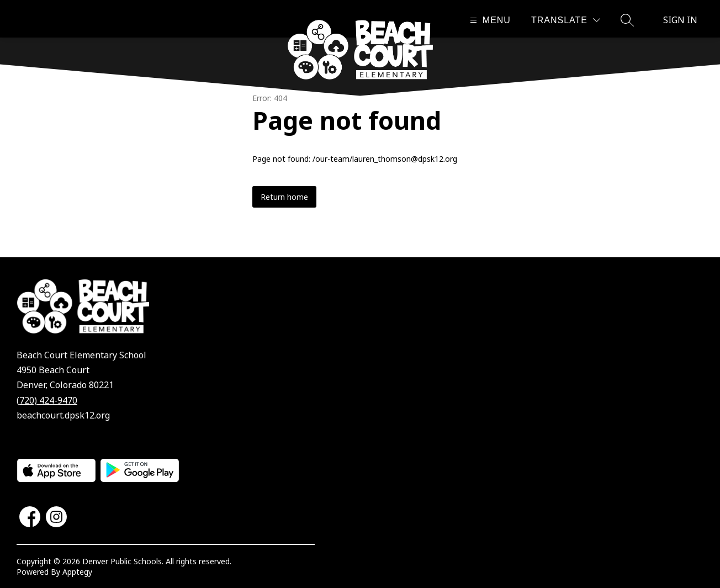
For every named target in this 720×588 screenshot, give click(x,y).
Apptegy (77, 572)
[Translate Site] (566, 20)
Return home (284, 197)
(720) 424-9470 (47, 400)
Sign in (680, 20)
